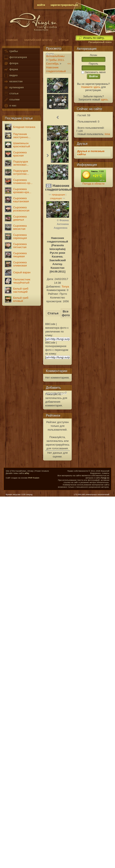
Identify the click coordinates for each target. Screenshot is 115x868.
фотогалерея (15, 57)
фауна (11, 69)
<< (69, 64)
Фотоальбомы (55, 56)
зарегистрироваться (64, 5)
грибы (11, 51)
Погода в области (93, 184)
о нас (10, 106)
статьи (11, 94)
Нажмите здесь (91, 87)
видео (11, 76)
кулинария (14, 88)
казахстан (13, 82)
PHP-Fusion (34, 478)
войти (41, 5)
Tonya (65, 287)
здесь (104, 99)
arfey (27, 473)
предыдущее (59, 195)
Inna (107, 134)
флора (11, 63)
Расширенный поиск (100, 42)
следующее (56, 198)
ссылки (12, 100)
